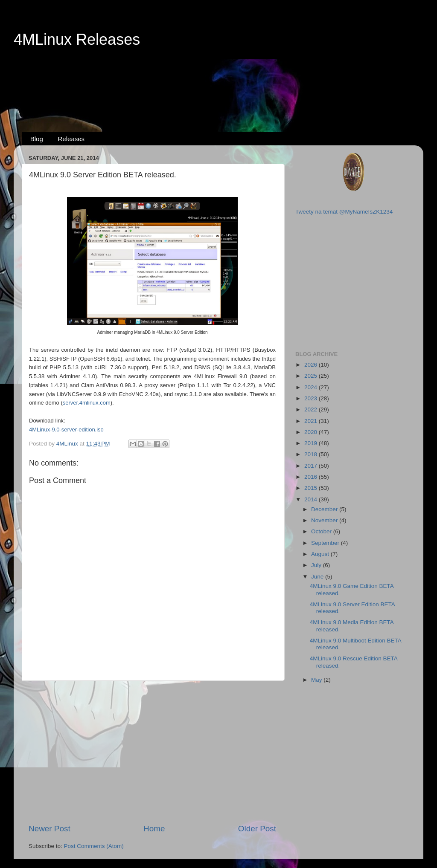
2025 (312, 376)
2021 (312, 421)
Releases (71, 139)
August (321, 554)
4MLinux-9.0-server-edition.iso (66, 430)
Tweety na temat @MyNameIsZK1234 (344, 212)
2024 (312, 387)
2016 (312, 477)
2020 (312, 432)
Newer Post (50, 829)
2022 (312, 409)
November (325, 520)
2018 (312, 454)
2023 (312, 398)
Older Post (257, 829)
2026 (312, 365)
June (318, 577)
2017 (312, 466)
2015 (312, 488)
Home (154, 829)
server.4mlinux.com (87, 403)
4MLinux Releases (77, 39)
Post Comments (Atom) (94, 846)
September (326, 543)
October (322, 531)
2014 (312, 499)
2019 (312, 443)
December (325, 509)
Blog (37, 139)
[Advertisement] (218, 81)
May (317, 680)
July (317, 565)
